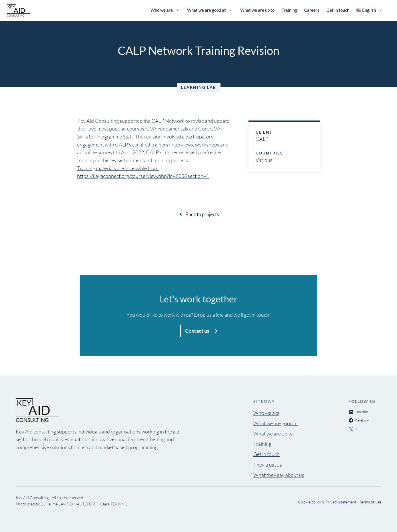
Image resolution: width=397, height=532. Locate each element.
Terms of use (370, 502)
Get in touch (338, 10)
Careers (312, 10)
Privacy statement (341, 502)
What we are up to (257, 10)
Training (289, 10)
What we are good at (210, 10)
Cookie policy (310, 502)
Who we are (165, 10)
